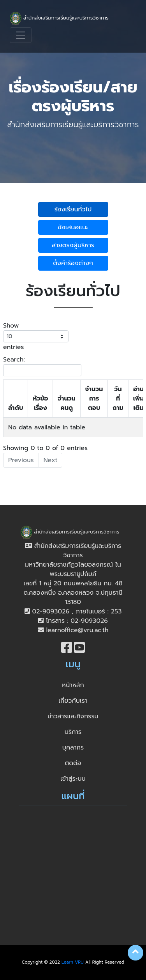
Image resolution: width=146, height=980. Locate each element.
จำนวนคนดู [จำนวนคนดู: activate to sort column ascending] (67, 403)
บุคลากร (73, 748)
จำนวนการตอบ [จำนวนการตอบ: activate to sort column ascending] (94, 399)
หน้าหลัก (73, 685)
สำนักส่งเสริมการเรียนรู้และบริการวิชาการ (59, 19)
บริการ (73, 732)
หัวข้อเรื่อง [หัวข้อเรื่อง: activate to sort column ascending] (40, 403)
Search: (42, 366)
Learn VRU (73, 962)
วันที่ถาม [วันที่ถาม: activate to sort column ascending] (118, 399)
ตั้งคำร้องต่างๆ (73, 263)
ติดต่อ (73, 763)
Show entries (36, 336)
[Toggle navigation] (21, 35)
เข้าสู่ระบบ (73, 779)
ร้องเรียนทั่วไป (73, 209)
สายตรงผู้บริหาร (73, 245)
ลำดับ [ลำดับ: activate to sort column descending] (16, 408)
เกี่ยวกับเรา (73, 701)
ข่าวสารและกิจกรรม (73, 716)
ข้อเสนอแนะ (73, 227)
